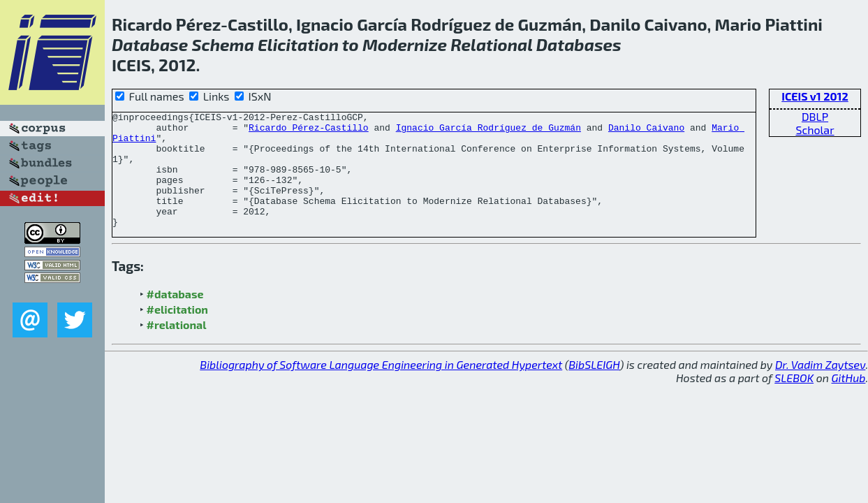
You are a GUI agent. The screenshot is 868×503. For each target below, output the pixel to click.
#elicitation (177, 332)
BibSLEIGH (594, 387)
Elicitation (298, 44)
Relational (491, 44)
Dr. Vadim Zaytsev (820, 387)
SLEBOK (794, 401)
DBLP (815, 116)
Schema (222, 44)
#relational (177, 348)
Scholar (815, 130)
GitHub (849, 401)
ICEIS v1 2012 (815, 96)
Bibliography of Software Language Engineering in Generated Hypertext (381, 387)
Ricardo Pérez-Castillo (309, 131)
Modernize (405, 44)
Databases (579, 44)
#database (175, 317)
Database (150, 44)
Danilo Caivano (646, 131)
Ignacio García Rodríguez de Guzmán (488, 131)
